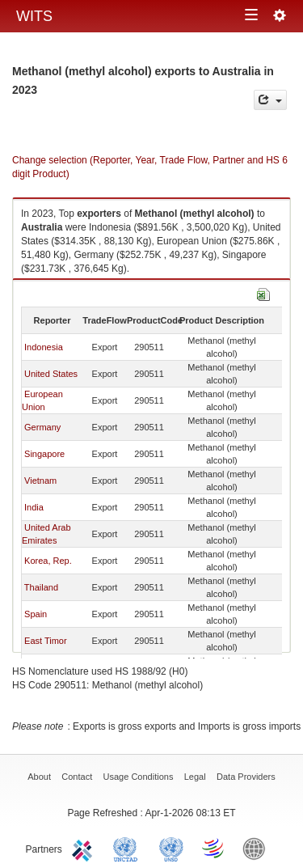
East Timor (46, 641)
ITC (85, 848)
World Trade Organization (214, 848)
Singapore (44, 454)
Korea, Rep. (48, 561)
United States (51, 374)
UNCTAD (128, 848)
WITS (34, 16)
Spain (36, 614)
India (34, 507)
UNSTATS (171, 848)
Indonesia (44, 347)
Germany (42, 427)
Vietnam (40, 481)
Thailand (41, 587)
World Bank (258, 848)
